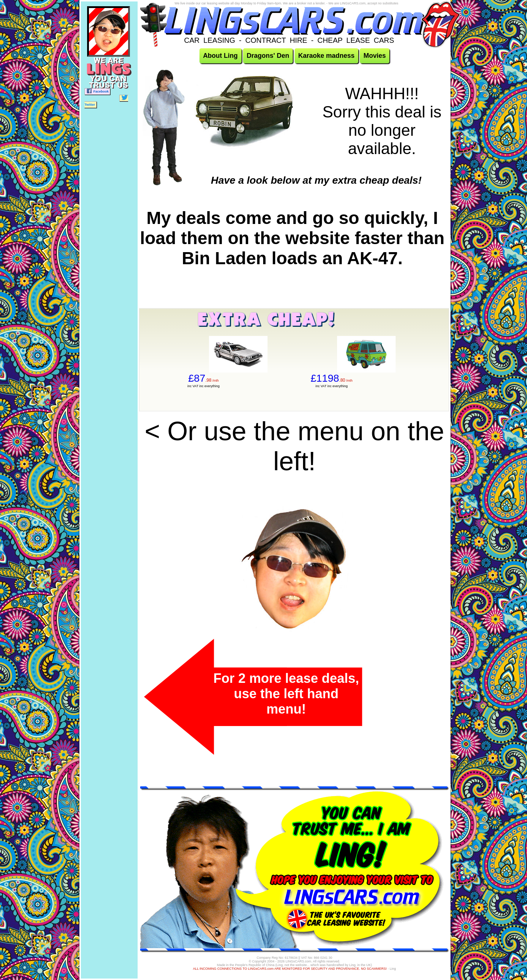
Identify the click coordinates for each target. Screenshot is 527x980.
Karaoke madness (326, 56)
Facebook (97, 91)
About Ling (220, 56)
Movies (375, 56)
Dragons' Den (268, 56)
